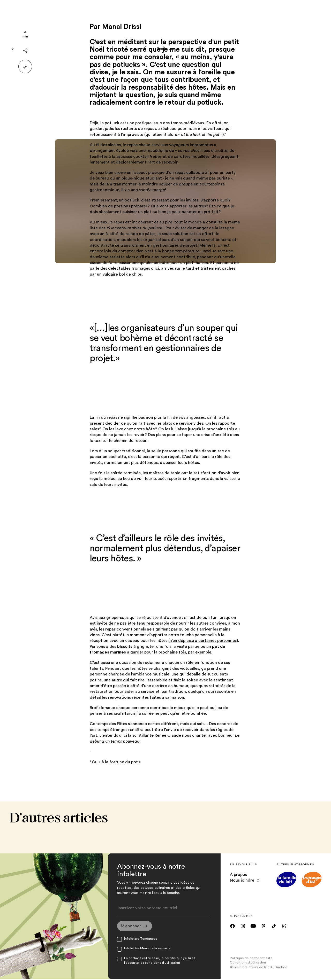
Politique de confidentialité (251, 960)
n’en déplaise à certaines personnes (203, 641)
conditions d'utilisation (162, 964)
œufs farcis (125, 713)
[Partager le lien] (25, 67)
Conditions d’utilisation (248, 964)
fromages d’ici (145, 268)
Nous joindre (245, 880)
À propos (238, 875)
